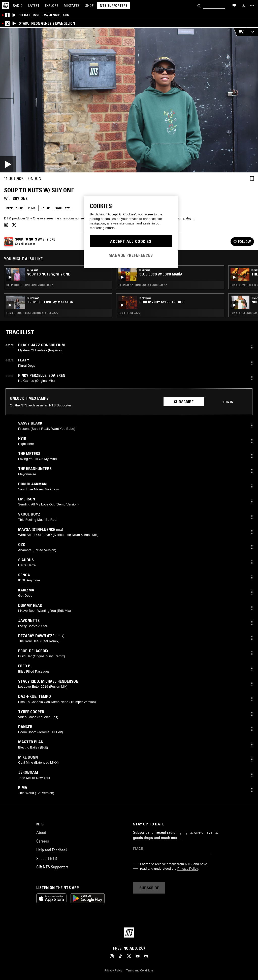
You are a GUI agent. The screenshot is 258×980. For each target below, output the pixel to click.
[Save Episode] (252, 179)
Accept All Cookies (131, 241)
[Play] (129, 100)
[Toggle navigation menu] (252, 6)
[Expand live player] (252, 32)
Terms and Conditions (140, 970)
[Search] (199, 5)
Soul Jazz (62, 208)
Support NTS (47, 858)
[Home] (6, 6)
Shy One (20, 198)
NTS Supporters (114, 6)
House (45, 208)
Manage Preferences (131, 255)
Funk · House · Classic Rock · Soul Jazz (33, 313)
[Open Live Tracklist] (240, 32)
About (41, 832)
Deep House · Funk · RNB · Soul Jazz (30, 285)
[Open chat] (234, 5)
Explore (52, 6)
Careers (43, 841)
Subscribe (184, 402)
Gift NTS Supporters (52, 867)
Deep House (14, 208)
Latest (34, 6)
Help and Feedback (52, 850)
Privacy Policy (188, 869)
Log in (228, 402)
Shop (89, 6)
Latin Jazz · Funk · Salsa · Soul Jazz (143, 285)
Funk (32, 208)
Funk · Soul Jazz (130, 313)
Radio (18, 6)
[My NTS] (243, 6)
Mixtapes (72, 6)
